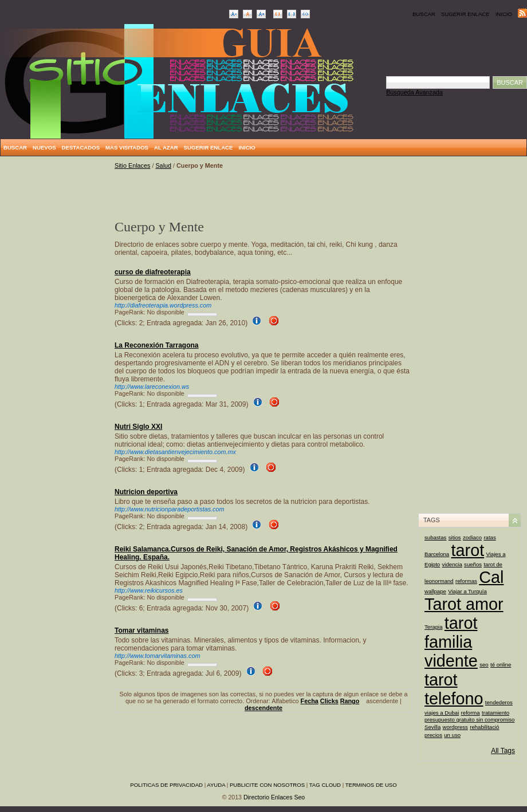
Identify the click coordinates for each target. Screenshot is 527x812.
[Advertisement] (57, 334)
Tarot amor (464, 604)
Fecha (310, 701)
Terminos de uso (371, 785)
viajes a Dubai (442, 713)
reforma (471, 713)
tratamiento (495, 713)
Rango (350, 701)
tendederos (499, 702)
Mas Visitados (127, 147)
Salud (163, 165)
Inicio (504, 14)
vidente (451, 661)
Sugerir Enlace (465, 14)
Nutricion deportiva (146, 492)
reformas (466, 581)
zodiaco (472, 537)
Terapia (433, 627)
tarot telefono (454, 689)
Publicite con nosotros (267, 785)
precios (433, 735)
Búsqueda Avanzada (414, 92)
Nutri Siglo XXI (138, 427)
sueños (473, 564)
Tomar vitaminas (141, 630)
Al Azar (166, 147)
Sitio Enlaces (132, 165)
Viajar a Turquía (467, 591)
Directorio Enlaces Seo (274, 797)
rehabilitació (484, 727)
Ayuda (216, 785)
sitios (455, 537)
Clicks (329, 701)
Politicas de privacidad (166, 785)
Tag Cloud (325, 785)
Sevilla (432, 727)
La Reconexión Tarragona (156, 345)
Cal (491, 577)
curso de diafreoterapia (153, 272)
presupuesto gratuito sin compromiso (469, 720)
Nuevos (44, 147)
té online (501, 665)
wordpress (455, 727)
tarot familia (451, 632)
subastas (435, 537)
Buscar (424, 14)
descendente (263, 708)
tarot (468, 550)
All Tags (503, 751)
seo (484, 665)
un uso (452, 735)
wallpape (435, 591)
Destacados (81, 147)
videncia (452, 564)
